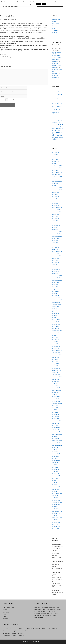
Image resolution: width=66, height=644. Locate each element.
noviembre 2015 (57, 232)
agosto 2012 (56, 307)
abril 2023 (55, 155)
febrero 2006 (56, 414)
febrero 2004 (56, 427)
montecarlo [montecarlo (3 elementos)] (55, 123)
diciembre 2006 (57, 401)
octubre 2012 (56, 302)
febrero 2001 (56, 460)
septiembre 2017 (57, 190)
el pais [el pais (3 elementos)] (62, 99)
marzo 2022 (56, 164)
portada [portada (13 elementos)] (56, 133)
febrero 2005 (56, 419)
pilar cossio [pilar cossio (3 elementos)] (55, 130)
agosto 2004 (56, 423)
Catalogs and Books (9, 608)
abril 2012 (55, 315)
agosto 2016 (56, 214)
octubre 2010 (56, 353)
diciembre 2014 (57, 249)
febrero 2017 (56, 203)
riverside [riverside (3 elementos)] (61, 133)
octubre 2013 (56, 278)
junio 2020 (55, 170)
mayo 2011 (56, 339)
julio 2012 (55, 309)
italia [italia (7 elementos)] (54, 119)
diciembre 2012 (57, 298)
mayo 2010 (56, 364)
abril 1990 (55, 520)
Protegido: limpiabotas (17, 635)
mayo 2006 (56, 408)
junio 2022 (55, 159)
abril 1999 (55, 471)
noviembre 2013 (57, 276)
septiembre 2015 (57, 236)
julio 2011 (55, 335)
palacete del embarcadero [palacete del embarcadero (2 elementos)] (57, 127)
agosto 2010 (56, 357)
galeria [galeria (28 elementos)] (56, 112)
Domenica (55, 62)
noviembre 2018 (57, 179)
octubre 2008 (56, 375)
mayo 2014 (56, 263)
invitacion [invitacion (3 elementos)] (60, 117)
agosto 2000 (56, 463)
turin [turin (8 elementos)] (54, 139)
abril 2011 (55, 342)
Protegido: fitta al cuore (18, 633)
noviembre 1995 (57, 493)
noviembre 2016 (57, 208)
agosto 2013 (56, 282)
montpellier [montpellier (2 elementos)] (60, 123)
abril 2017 (55, 199)
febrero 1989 (56, 526)
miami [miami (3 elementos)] (60, 121)
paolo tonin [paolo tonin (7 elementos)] (56, 128)
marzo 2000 (56, 467)
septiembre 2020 (57, 168)
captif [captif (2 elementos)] (53, 99)
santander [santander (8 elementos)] (59, 135)
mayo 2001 (56, 456)
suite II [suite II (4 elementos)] (56, 137)
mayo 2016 (56, 219)
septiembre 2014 (57, 256)
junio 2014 (55, 260)
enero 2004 (56, 430)
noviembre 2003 (57, 434)
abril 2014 (55, 265)
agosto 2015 (56, 238)
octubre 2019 (56, 175)
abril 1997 (55, 482)
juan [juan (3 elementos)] (59, 119)
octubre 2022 (56, 157)
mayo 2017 (56, 197)
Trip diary (4, 55)
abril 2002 (55, 449)
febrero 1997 (56, 487)
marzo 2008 (56, 386)
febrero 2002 (56, 454)
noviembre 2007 (57, 390)
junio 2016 (55, 216)
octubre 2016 (56, 210)
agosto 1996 (56, 489)
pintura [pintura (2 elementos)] (59, 131)
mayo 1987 (56, 529)
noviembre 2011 (57, 326)
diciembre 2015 (57, 230)
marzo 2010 (56, 366)
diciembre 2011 (57, 324)
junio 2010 (55, 361)
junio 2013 (55, 287)
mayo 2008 (56, 381)
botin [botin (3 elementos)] (54, 97)
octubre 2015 (56, 234)
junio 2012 (55, 311)
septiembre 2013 (57, 280)
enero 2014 (56, 271)
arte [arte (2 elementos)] (59, 93)
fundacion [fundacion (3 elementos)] (60, 110)
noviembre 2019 (57, 172)
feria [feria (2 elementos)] (56, 107)
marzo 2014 (56, 267)
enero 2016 (56, 227)
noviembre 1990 (57, 518)
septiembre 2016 (57, 212)
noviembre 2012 (57, 300)
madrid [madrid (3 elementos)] (57, 121)
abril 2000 (55, 465)
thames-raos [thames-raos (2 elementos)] (61, 137)
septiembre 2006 (57, 403)
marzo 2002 (56, 452)
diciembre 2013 (57, 274)
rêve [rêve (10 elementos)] (54, 135)
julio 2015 (55, 241)
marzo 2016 (56, 223)
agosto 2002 (56, 447)
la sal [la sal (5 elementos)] (62, 119)
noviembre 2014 (57, 252)
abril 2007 (55, 395)
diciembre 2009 (57, 370)
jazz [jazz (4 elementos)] (57, 119)
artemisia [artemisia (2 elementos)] (54, 95)
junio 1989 (55, 524)
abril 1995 (55, 498)
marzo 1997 (56, 485)
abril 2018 (55, 183)
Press (54, 28)
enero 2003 (56, 439)
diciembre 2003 (57, 432)
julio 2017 (55, 194)
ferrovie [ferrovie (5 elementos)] (59, 107)
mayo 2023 (56, 153)
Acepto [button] (38, 4)
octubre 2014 (56, 254)
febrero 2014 (56, 269)
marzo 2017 (56, 201)
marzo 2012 (56, 317)
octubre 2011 (56, 329)
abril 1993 (55, 509)
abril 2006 (55, 410)
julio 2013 (55, 285)
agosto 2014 (56, 258)
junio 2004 (55, 425)
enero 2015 (56, 247)
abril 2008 (55, 383)
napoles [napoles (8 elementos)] (60, 125)
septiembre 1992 (57, 511)
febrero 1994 (56, 504)
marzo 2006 (56, 412)
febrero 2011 (56, 346)
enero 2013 (56, 295)
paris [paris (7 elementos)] (61, 128)
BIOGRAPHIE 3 (39, 617)
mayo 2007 (56, 392)
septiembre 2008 (57, 377)
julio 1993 (55, 507)
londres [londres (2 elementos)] (54, 121)
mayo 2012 (56, 313)
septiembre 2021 (57, 166)
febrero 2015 (56, 245)
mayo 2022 (56, 161)
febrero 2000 (56, 469)
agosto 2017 (56, 192)
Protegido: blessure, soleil (18, 631)
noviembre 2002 (57, 441)
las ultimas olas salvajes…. (8, 58)
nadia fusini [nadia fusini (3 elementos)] (55, 125)
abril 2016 (55, 221)
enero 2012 (56, 322)
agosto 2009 (56, 373)
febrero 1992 (56, 513)
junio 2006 (55, 405)
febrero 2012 (56, 320)
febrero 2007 (56, 397)
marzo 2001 (56, 458)
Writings (55, 32)
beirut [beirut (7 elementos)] (60, 95)
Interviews (55, 26)
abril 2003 (55, 436)
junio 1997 (55, 478)
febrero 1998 (56, 476)
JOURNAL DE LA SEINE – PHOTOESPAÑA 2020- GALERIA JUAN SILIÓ (57, 56)
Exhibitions (56, 24)
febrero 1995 (56, 500)
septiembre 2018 (57, 181)
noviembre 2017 (57, 188)
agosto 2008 (56, 379)
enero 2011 (56, 348)
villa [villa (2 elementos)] (57, 139)
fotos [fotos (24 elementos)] (55, 109)
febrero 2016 (56, 225)
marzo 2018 (56, 186)
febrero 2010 (56, 368)
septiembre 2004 (57, 421)
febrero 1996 (56, 491)
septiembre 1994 (57, 502)
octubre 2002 (56, 443)
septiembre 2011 (57, 331)
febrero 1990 (56, 522)
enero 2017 (56, 205)
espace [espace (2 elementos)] (54, 101)
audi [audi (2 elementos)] (57, 95)
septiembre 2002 (57, 445)
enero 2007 (56, 399)
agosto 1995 (56, 496)
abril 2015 (55, 243)
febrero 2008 (56, 388)
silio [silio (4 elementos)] (53, 137)
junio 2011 (55, 337)
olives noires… (5, 56)
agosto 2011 (56, 333)
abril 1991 (55, 515)
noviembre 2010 (57, 351)
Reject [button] (44, 4)
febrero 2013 (56, 293)
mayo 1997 (56, 480)
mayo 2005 (56, 417)
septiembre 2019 (57, 177)
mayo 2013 (56, 289)
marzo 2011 (56, 344)
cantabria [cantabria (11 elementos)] (59, 97)
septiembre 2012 (57, 304)
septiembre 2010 (57, 355)
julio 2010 (55, 359)
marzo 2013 (56, 291)
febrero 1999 (56, 474)
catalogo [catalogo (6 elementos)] (57, 99)
